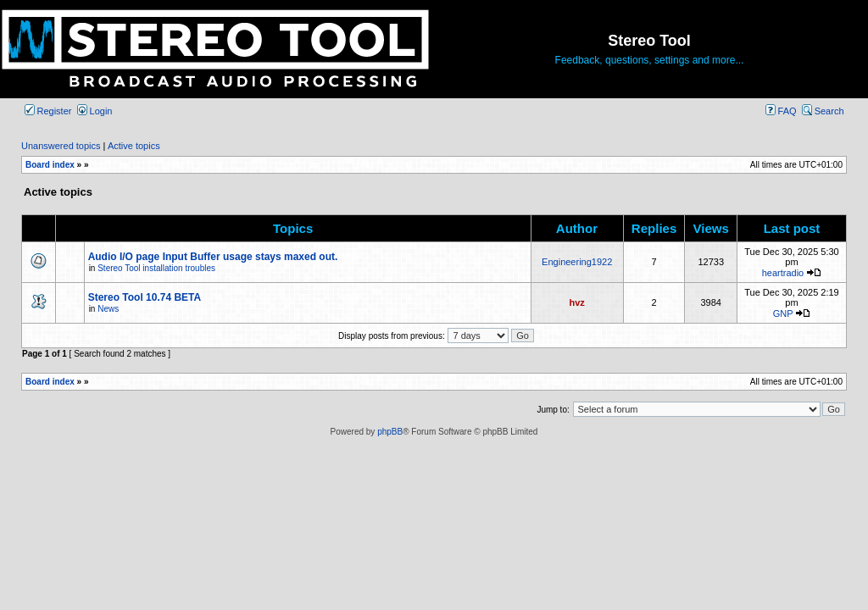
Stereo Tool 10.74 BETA (145, 297)
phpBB (390, 432)
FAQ (781, 111)
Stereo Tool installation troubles (156, 268)
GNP (783, 313)
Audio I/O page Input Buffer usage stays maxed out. (213, 257)
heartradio (783, 273)
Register (48, 111)
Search (823, 111)
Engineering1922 (577, 262)
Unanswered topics (61, 146)
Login (95, 111)
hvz (577, 302)
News (108, 309)
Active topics (134, 146)
